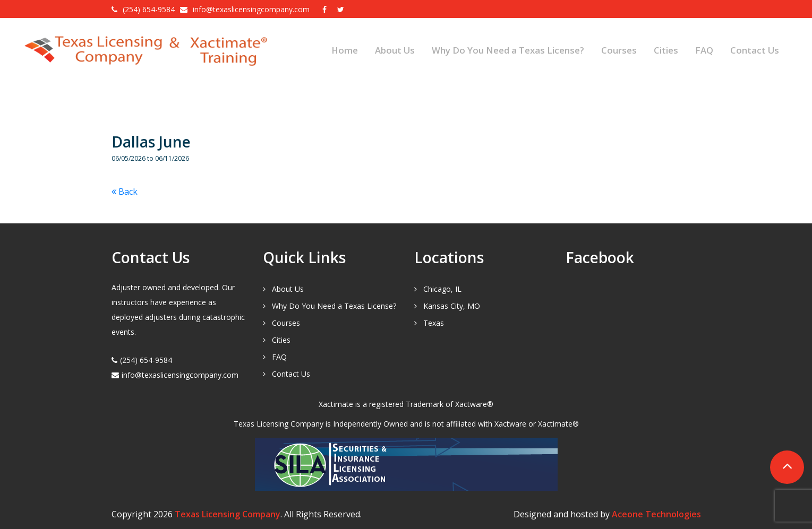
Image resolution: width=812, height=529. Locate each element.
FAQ (704, 50)
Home (345, 50)
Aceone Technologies (656, 514)
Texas (434, 323)
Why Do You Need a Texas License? (508, 50)
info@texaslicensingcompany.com (252, 9)
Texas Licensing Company (228, 514)
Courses (619, 50)
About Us (395, 50)
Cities (666, 50)
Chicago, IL (442, 289)
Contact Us (755, 50)
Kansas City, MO (452, 306)
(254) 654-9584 (149, 9)
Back (125, 192)
